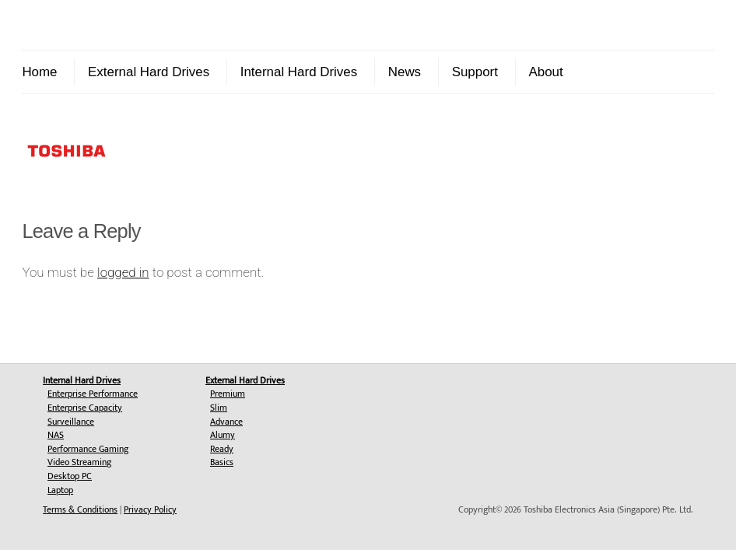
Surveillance (71, 422)
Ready (222, 449)
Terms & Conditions (80, 509)
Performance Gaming (88, 449)
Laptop (60, 490)
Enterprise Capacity (85, 408)
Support (475, 72)
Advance (226, 422)
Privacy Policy (150, 509)
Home (39, 72)
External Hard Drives (149, 72)
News (405, 72)
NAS (56, 435)
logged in (123, 272)
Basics (222, 462)
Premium (228, 394)
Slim (219, 408)
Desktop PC (70, 476)
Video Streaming (79, 462)
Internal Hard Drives (299, 72)
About (545, 72)
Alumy (223, 435)
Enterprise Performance (93, 394)
